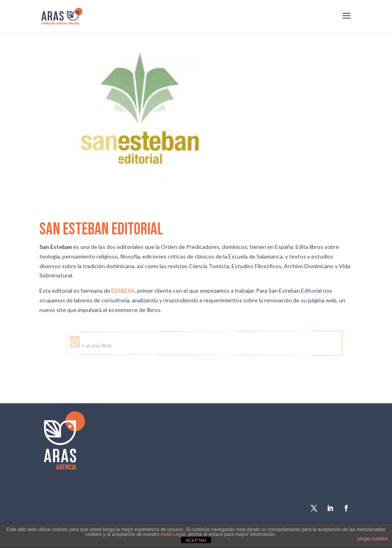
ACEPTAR (196, 540)
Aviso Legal (173, 534)
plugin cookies (373, 539)
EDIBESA (123, 290)
